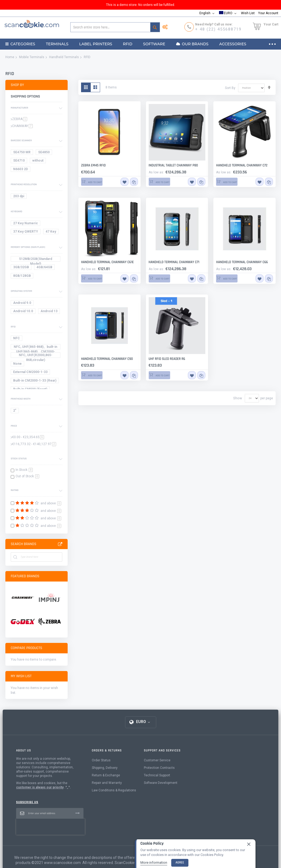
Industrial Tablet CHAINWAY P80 (168, 166)
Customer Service (157, 773)
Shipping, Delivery (105, 780)
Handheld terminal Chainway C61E (101, 262)
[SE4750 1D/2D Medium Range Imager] (23, 153)
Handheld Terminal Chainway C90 (101, 359)
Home (10, 57)
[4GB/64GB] (45, 268)
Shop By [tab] (17, 85)
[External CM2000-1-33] (31, 373)
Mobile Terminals (32, 57)
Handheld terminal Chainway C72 (236, 166)
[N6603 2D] (21, 170)
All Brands (60, 544)
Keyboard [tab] (17, 211)
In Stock (24, 470)
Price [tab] (14, 426)
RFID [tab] (13, 327)
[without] (39, 161)
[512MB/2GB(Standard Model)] (37, 260)
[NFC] (17, 339)
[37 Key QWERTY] (27, 232)
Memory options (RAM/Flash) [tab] (28, 247)
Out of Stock (27, 476)
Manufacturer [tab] (19, 108)
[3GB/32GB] (22, 268)
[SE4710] (20, 161)
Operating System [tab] (21, 291)
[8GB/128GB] (23, 277)
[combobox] (115, 27)
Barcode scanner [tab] (21, 140)
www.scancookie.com (62, 859)
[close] (249, 844)
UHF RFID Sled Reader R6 (163, 359)
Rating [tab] (15, 490)
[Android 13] (50, 312)
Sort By (230, 88)
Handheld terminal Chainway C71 (168, 262)
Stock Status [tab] (19, 459)
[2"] (16, 411)
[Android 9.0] (23, 304)
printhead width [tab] (21, 399)
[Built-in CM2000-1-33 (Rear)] (36, 381)
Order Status (101, 773)
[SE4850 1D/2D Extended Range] (45, 153)
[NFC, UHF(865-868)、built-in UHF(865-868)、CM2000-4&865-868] (37, 348)
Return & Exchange (106, 788)
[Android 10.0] (24, 312)
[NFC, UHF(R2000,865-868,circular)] (37, 356)
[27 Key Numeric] (26, 224)
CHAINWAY (22, 126)
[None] (18, 365)
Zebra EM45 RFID (91, 166)
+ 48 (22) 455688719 (218, 29)
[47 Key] (52, 232)
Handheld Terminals (64, 57)
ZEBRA (20, 119)
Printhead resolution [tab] (24, 184)
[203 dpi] (20, 197)
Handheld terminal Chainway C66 (236, 262)
